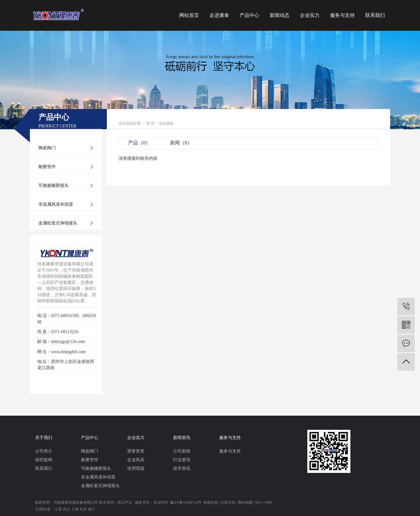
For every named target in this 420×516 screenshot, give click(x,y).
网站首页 (189, 15)
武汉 (67, 509)
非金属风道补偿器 (56, 204)
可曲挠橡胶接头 (54, 185)
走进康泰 (219, 15)
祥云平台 (125, 502)
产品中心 (249, 15)
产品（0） (139, 143)
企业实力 (310, 15)
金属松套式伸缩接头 (58, 223)
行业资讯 (182, 460)
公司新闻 (182, 451)
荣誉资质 (136, 451)
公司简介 (44, 451)
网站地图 (245, 502)
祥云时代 (161, 502)
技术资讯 (182, 468)
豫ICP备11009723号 (186, 502)
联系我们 (375, 15)
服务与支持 (342, 15)
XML (269, 502)
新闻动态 (280, 15)
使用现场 (136, 468)
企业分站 (228, 502)
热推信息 (211, 502)
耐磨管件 (47, 167)
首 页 (150, 123)
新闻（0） (181, 143)
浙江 (91, 509)
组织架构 (44, 460)
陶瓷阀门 (47, 148)
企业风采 (136, 460)
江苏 (58, 509)
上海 (75, 509)
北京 (83, 509)
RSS (258, 502)
